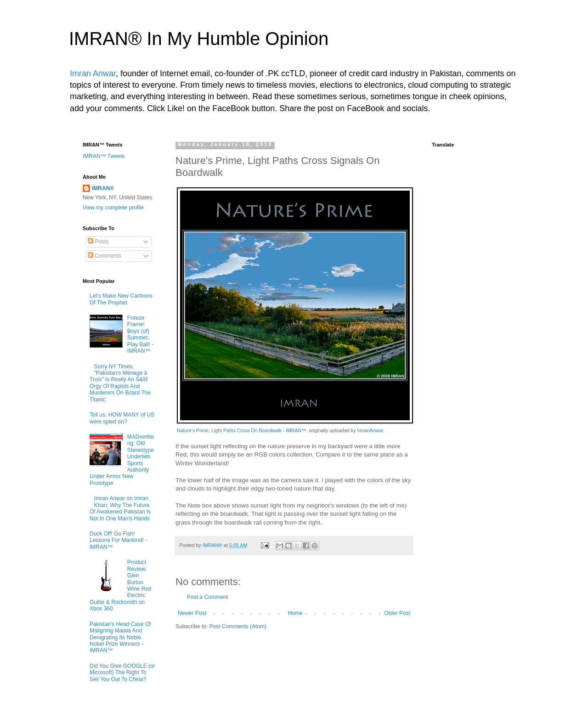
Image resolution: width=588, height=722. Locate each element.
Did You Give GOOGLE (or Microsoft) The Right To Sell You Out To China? (122, 673)
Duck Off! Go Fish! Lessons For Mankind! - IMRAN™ (118, 540)
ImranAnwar (370, 430)
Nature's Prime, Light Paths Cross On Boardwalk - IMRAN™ (242, 430)
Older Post (397, 613)
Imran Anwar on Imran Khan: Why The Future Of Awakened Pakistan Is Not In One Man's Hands (120, 508)
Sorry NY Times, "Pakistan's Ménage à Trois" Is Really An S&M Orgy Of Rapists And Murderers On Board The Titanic (120, 383)
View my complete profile (113, 208)
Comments (105, 256)
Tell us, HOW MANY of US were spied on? (122, 418)
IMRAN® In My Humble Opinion (199, 39)
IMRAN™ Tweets (104, 156)
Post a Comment (207, 597)
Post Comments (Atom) (238, 626)
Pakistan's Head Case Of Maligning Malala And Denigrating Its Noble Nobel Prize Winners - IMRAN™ (120, 637)
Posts (98, 242)
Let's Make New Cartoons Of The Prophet (121, 299)
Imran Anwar (93, 73)
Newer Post (192, 613)
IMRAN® (103, 188)
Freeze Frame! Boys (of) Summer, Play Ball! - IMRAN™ (140, 334)
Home (295, 613)
